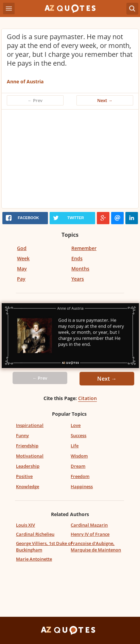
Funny (22, 435)
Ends (77, 258)
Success (78, 435)
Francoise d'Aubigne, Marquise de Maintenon (96, 547)
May (22, 269)
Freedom (80, 476)
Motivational (30, 456)
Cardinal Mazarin (89, 525)
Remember (84, 248)
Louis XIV (25, 525)
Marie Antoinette (34, 559)
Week (23, 258)
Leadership (28, 466)
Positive (24, 476)
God (22, 248)
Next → (105, 100)
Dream (78, 466)
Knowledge (28, 486)
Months (80, 269)
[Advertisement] (70, 161)
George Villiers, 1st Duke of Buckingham (44, 547)
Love (76, 425)
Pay (21, 279)
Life (75, 446)
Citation (87, 398)
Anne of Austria (25, 81)
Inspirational (30, 425)
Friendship (27, 446)
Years (78, 279)
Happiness (82, 486)
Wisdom (79, 456)
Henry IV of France (90, 534)
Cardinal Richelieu (35, 534)
